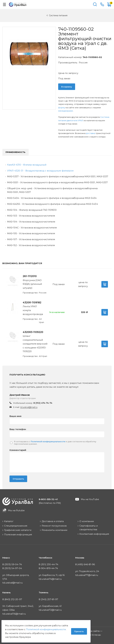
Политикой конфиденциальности (48, 442)
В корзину (67, 87)
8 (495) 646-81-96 (85, 564)
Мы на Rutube (16, 510)
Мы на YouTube (90, 499)
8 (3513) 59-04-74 (12, 564)
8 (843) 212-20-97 (12, 599)
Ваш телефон (18, 429)
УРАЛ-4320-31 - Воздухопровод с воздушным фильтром (40, 171)
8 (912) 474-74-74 (43, 403)
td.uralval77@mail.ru (87, 575)
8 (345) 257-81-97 (48, 599)
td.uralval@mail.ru (29, 407)
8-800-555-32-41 (102, 4)
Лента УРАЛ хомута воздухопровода (33, 310)
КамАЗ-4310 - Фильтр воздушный (27, 165)
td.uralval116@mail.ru (14, 614)
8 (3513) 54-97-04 (12, 568)
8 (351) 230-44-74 (48, 564)
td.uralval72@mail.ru (50, 610)
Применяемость (16, 152)
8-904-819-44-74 (48, 568)
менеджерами (66, 111)
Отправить (18, 479)
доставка (91, 133)
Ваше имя (15, 416)
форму (62, 108)
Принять (79, 631)
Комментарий (18, 450)
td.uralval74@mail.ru (50, 579)
